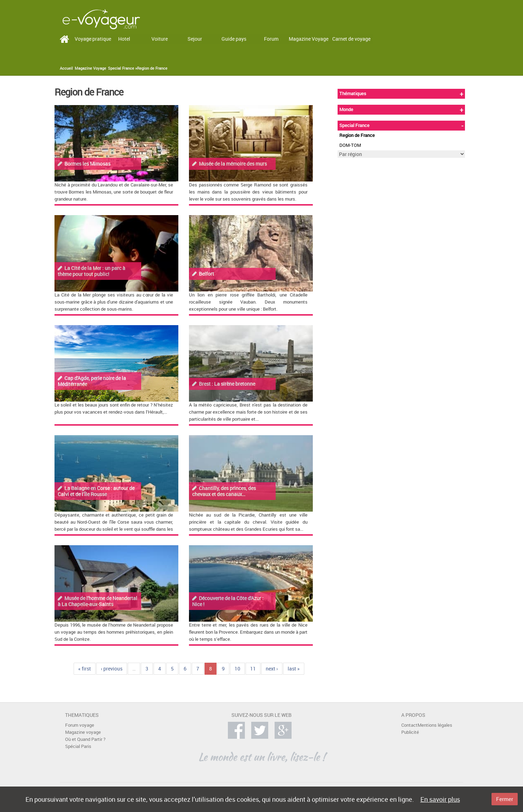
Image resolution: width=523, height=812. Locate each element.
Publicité (410, 732)
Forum (271, 39)
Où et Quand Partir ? (85, 739)
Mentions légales (435, 725)
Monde (346, 110)
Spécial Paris (78, 746)
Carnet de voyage (351, 39)
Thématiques (353, 94)
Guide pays (234, 39)
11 (253, 669)
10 (237, 669)
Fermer (505, 799)
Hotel (124, 39)
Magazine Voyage (309, 39)
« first (85, 669)
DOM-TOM (350, 145)
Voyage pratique (93, 39)
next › (272, 669)
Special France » (122, 68)
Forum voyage (80, 725)
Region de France (152, 68)
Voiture (160, 39)
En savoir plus (440, 799)
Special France (354, 125)
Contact (409, 725)
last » (294, 669)
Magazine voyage (83, 732)
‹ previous (112, 669)
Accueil (66, 68)
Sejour (195, 39)
